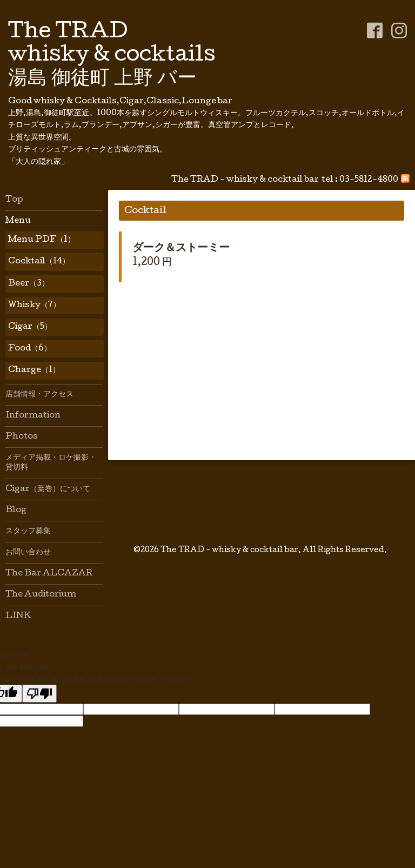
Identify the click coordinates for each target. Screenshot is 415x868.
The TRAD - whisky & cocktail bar (229, 551)
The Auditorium (41, 595)
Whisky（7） (34, 306)
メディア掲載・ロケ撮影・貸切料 (51, 463)
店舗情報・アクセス (39, 395)
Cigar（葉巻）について (48, 489)
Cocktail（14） (39, 262)
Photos (22, 437)
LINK (18, 617)
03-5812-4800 (369, 180)
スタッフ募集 (28, 532)
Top (14, 200)
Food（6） (30, 349)
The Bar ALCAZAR (49, 574)
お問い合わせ (28, 553)
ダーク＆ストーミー (181, 249)
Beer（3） (29, 284)
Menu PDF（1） (42, 240)
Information (33, 416)
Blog (16, 511)
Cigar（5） (30, 327)
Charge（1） (34, 370)
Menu (18, 221)
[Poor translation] (39, 694)
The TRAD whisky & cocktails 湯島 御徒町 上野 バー (112, 56)
